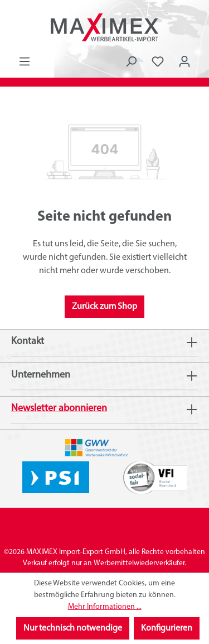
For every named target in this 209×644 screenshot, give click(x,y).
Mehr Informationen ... (105, 607)
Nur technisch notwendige (73, 628)
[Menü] (25, 62)
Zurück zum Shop (104, 307)
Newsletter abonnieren (59, 409)
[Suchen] (131, 62)
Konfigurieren (167, 628)
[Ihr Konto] (184, 62)
